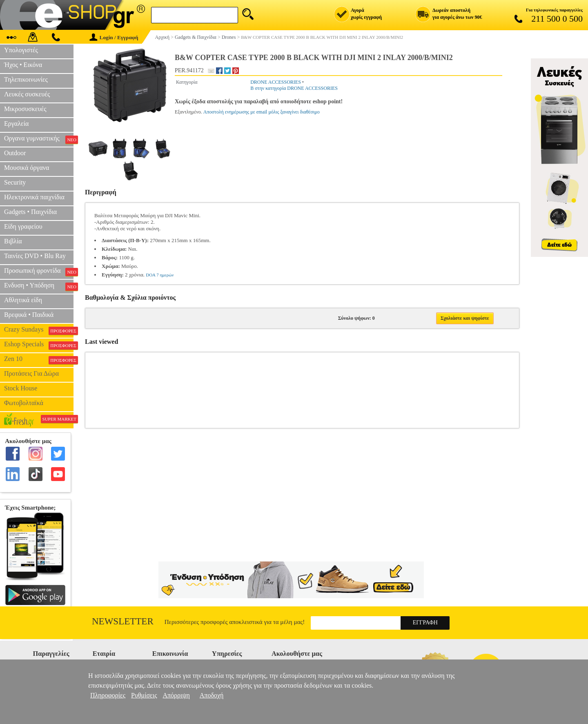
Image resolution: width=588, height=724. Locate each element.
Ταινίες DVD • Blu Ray (35, 256)
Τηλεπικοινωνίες (26, 79)
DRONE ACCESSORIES (276, 82)
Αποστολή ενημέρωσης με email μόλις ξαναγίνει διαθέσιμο (262, 112)
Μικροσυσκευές (25, 109)
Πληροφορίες (108, 695)
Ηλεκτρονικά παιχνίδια (34, 197)
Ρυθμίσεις (144, 695)
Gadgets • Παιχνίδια (30, 212)
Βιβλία (13, 241)
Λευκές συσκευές (27, 94)
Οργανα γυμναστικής (39, 139)
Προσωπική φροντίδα (39, 272)
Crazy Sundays (39, 330)
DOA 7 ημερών (160, 275)
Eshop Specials (39, 345)
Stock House (21, 388)
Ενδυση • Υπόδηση (39, 286)
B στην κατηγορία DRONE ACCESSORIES (294, 88)
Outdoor (15, 153)
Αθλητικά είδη (23, 300)
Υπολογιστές (21, 50)
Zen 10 (39, 360)
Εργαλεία (16, 124)
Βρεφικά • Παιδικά (29, 315)
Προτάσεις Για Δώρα (31, 373)
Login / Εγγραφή (114, 37)
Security (15, 182)
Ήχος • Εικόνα (23, 65)
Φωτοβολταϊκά (24, 403)
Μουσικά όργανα (27, 168)
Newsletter (123, 621)
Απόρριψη (176, 695)
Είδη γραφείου (23, 226)
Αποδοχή (212, 695)
